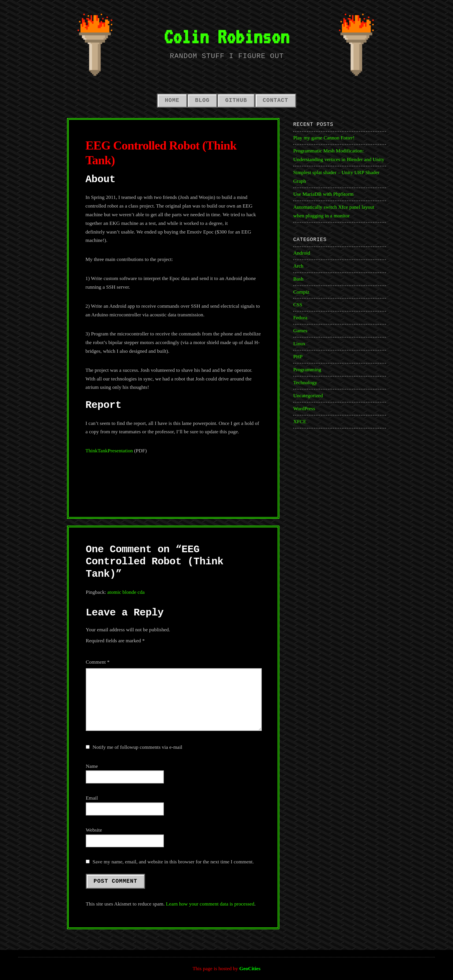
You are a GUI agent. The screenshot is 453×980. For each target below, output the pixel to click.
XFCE (300, 421)
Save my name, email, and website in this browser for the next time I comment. (173, 862)
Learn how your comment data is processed (210, 904)
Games (300, 331)
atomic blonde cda (126, 592)
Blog (202, 100)
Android (302, 253)
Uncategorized (308, 395)
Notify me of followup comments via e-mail (137, 747)
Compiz (301, 292)
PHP (298, 356)
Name (92, 766)
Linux (299, 344)
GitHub (236, 100)
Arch (298, 266)
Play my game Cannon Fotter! (324, 138)
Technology (305, 382)
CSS (298, 305)
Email (92, 798)
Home (172, 100)
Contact (275, 100)
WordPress (304, 408)
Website (94, 830)
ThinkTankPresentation (109, 451)
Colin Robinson (226, 37)
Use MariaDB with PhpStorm (323, 194)
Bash (298, 279)
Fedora (300, 318)
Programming (307, 369)
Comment (98, 662)
